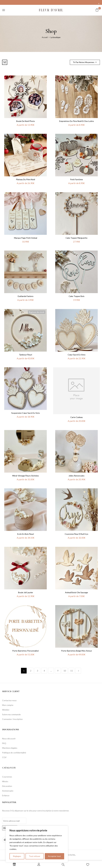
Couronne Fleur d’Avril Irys (76, 534)
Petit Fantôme (76, 179)
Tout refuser (35, 856)
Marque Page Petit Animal (26, 238)
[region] (37, 844)
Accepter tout (54, 856)
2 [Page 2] (31, 671)
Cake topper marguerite (76, 238)
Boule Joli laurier (26, 592)
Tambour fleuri (25, 355)
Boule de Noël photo (26, 121)
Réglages (17, 856)
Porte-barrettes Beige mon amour (77, 651)
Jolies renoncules (76, 476)
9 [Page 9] (58, 671)
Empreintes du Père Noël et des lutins (77, 121)
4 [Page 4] (44, 671)
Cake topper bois (77, 296)
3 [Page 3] (37, 671)
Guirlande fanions (25, 296)
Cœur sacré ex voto (77, 355)
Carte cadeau (77, 417)
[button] (97, 10)
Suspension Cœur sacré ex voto (26, 413)
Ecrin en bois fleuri (26, 534)
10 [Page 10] (65, 671)
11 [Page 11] (72, 671)
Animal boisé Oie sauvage (76, 592)
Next (78, 671)
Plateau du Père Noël (25, 179)
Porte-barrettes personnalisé (25, 651)
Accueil (45, 37)
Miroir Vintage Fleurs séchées (26, 476)
